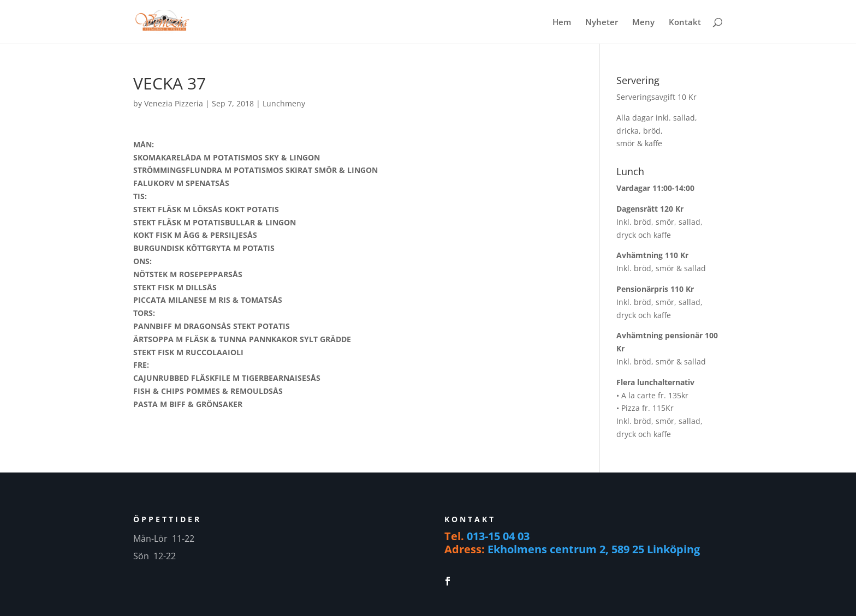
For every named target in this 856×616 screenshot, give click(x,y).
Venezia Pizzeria (174, 103)
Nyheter (602, 23)
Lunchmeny (284, 103)
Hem (562, 23)
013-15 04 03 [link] (498, 536)
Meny (643, 23)
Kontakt (685, 23)
